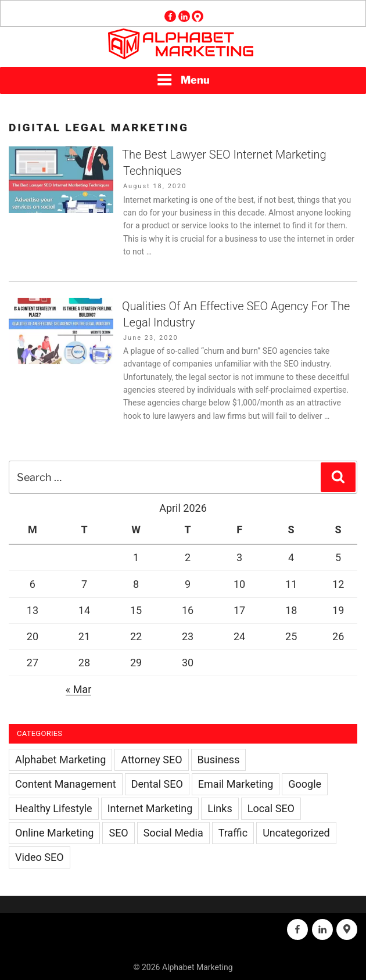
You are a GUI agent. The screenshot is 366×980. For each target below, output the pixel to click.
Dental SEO (157, 784)
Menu (183, 80)
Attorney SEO (151, 760)
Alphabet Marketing (60, 760)
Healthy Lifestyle (54, 808)
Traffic (233, 833)
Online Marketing (54, 833)
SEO (118, 833)
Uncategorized (296, 833)
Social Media (173, 833)
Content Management (66, 784)
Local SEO (271, 808)
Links (220, 808)
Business (219, 760)
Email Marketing (236, 784)
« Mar (79, 689)
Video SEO (40, 857)
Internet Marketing (150, 808)
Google (305, 784)
